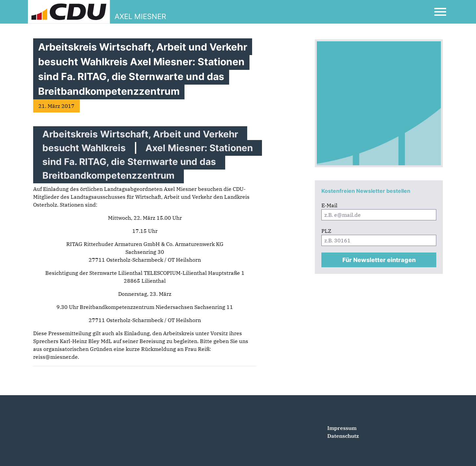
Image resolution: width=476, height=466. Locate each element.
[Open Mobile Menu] (440, 12)
